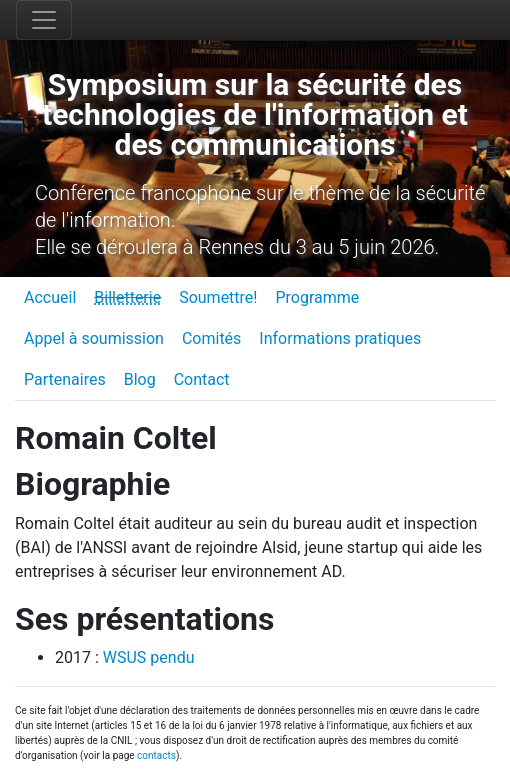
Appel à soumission (94, 338)
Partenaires (65, 379)
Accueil (50, 297)
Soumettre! (218, 297)
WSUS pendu (149, 657)
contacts (156, 755)
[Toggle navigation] (44, 20)
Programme (317, 297)
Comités (211, 338)
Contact (202, 379)
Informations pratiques (340, 338)
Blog (140, 379)
